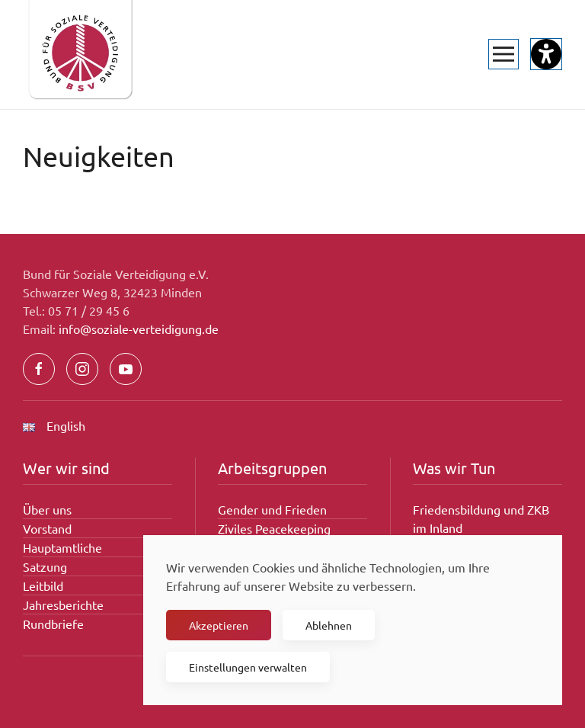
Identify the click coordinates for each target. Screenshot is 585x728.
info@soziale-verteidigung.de (139, 329)
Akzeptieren (219, 625)
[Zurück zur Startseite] (80, 55)
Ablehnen (329, 625)
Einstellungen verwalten (248, 667)
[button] (503, 54)
